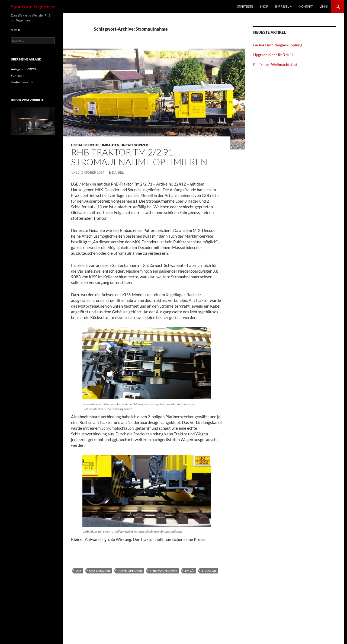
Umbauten (110, 145)
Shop (264, 6)
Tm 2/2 (189, 571)
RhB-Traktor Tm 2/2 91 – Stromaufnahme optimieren (139, 157)
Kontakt (306, 6)
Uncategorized (134, 145)
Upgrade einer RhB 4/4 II (274, 55)
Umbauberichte (85, 145)
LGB (78, 571)
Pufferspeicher (130, 571)
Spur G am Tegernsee (33, 7)
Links (324, 6)
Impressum (284, 6)
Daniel (118, 172)
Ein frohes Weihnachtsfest (275, 64)
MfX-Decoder (99, 571)
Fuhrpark (18, 76)
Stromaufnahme (163, 571)
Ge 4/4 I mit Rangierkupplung (278, 45)
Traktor (209, 571)
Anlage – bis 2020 (23, 69)
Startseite (245, 6)
